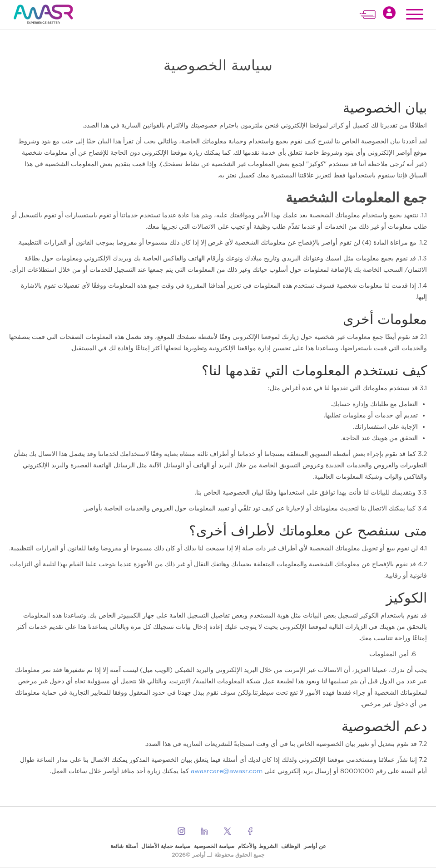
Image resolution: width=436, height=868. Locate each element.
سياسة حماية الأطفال (166, 846)
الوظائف (291, 846)
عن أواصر (315, 846)
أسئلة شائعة (124, 846)
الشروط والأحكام (258, 846)
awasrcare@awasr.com (227, 771)
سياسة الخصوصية (214, 846)
